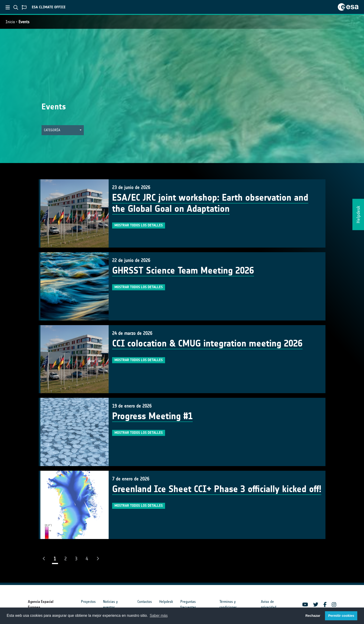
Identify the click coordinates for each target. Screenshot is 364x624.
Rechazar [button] (313, 616)
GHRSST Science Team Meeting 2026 (183, 271)
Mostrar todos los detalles (139, 225)
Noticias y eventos (110, 604)
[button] (63, 130)
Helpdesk (166, 602)
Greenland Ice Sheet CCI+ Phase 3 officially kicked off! (217, 489)
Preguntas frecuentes (188, 604)
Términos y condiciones (228, 604)
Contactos (145, 602)
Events (24, 22)
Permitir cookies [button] (341, 616)
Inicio (10, 22)
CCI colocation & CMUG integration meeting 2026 (207, 343)
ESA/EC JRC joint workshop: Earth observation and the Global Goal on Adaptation (210, 203)
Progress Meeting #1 (152, 416)
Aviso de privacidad (269, 604)
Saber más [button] (159, 616)
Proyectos (88, 602)
